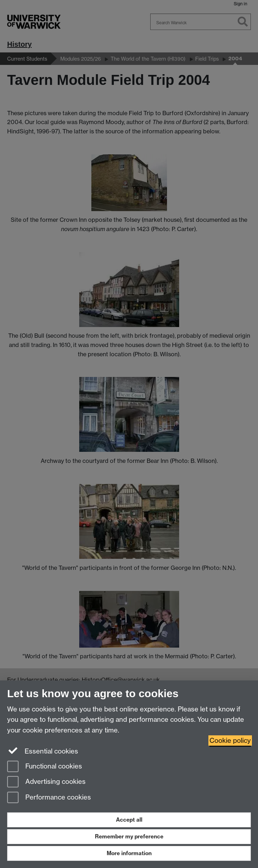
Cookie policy (230, 741)
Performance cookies (49, 798)
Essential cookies (43, 751)
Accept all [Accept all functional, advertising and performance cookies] (129, 820)
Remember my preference (129, 836)
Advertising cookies (46, 782)
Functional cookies (45, 767)
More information (129, 853)
